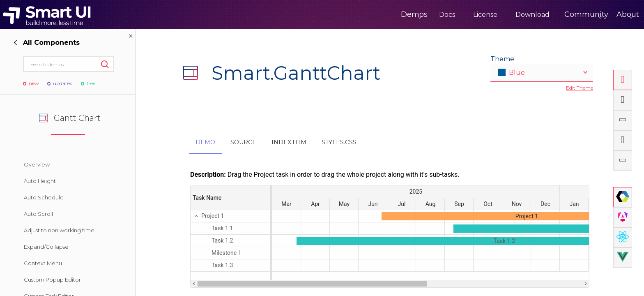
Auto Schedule (44, 197)
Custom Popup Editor (52, 280)
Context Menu (43, 263)
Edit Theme (580, 88)
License (451, 15)
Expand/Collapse (46, 247)
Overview (37, 164)
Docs (413, 15)
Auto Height (40, 181)
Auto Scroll (38, 214)
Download (498, 15)
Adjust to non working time (59, 230)
